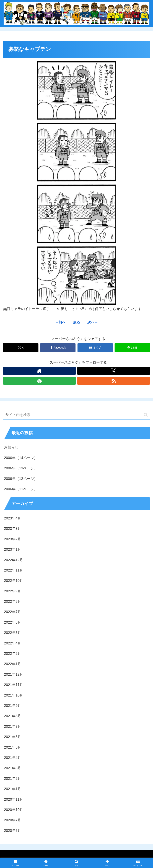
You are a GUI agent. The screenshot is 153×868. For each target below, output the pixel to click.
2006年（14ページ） (21, 458)
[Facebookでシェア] (58, 348)
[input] (76, 415)
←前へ (60, 322)
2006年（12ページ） (21, 479)
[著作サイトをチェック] (39, 371)
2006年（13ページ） (21, 468)
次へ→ (93, 322)
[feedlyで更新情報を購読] (39, 381)
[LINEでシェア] (132, 348)
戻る (76, 322)
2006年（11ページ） (21, 489)
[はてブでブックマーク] (95, 348)
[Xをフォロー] (114, 371)
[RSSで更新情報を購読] (114, 381)
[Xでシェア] (21, 348)
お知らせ (11, 447)
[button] (146, 415)
